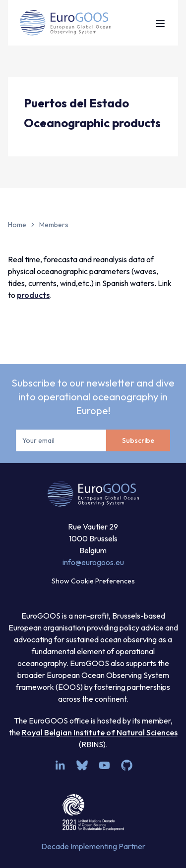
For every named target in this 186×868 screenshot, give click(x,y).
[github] (127, 765)
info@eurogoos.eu (93, 562)
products (33, 295)
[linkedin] (60, 765)
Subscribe (138, 440)
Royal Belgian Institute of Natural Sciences (100, 732)
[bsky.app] (82, 765)
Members (54, 225)
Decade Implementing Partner (93, 846)
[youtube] (104, 765)
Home (17, 225)
